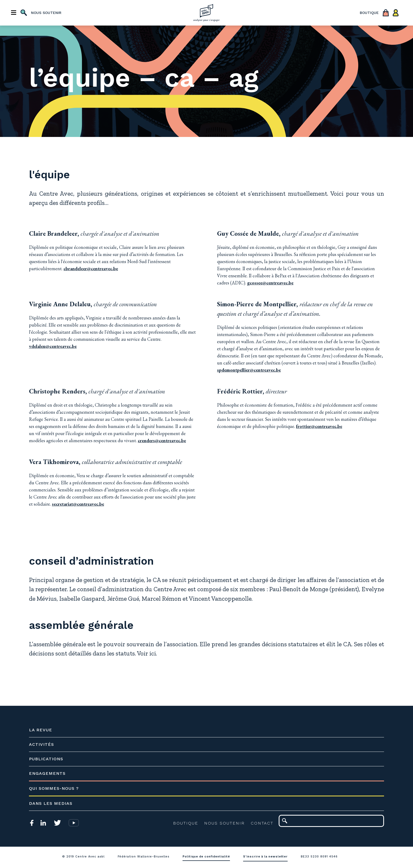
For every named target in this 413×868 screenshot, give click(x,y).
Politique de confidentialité (206, 858)
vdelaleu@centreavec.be (55, 346)
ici (183, 655)
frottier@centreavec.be (319, 426)
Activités (44, 745)
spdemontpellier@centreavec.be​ (266, 370)
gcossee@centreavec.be (270, 283)
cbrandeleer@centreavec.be (93, 269)
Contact (259, 824)
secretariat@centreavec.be (133, 504)
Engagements (50, 774)
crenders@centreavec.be (164, 441)
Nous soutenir (222, 824)
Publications (49, 760)
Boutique (183, 824)
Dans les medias (53, 804)
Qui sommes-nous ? (56, 789)
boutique (369, 13)
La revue (43, 731)
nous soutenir (46, 13)
